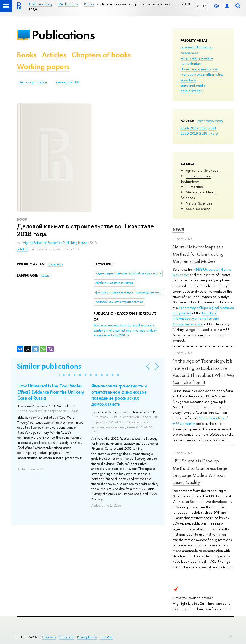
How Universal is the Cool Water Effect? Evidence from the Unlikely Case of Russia (51, 392)
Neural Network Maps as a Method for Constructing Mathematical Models (198, 254)
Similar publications (49, 366)
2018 (203, 133)
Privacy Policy (87, 637)
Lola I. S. (23, 249)
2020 (185, 133)
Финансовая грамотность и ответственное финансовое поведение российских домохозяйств (119, 395)
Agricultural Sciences (202, 170)
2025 (219, 121)
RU (198, 6)
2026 (210, 121)
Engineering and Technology (196, 179)
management (191, 74)
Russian (46, 276)
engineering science (197, 58)
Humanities (195, 187)
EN (205, 6)
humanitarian (191, 63)
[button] (58, 375)
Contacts (49, 637)
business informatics (196, 47)
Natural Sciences (199, 203)
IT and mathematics (196, 69)
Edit (231, 636)
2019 (194, 133)
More (214, 133)
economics (189, 53)
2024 (185, 128)
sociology (188, 80)
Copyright (66, 637)
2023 (194, 128)
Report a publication (33, 82)
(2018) (125, 330)
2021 (213, 128)
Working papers (43, 67)
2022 (203, 128)
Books (27, 55)
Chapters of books (101, 55)
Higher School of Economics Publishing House (55, 243)
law (215, 69)
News (178, 230)
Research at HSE (68, 82)
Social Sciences (198, 209)
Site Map (106, 637)
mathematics (213, 74)
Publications (63, 35)
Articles (54, 55)
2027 (201, 121)
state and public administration (193, 88)
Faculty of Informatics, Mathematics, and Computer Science (196, 318)
